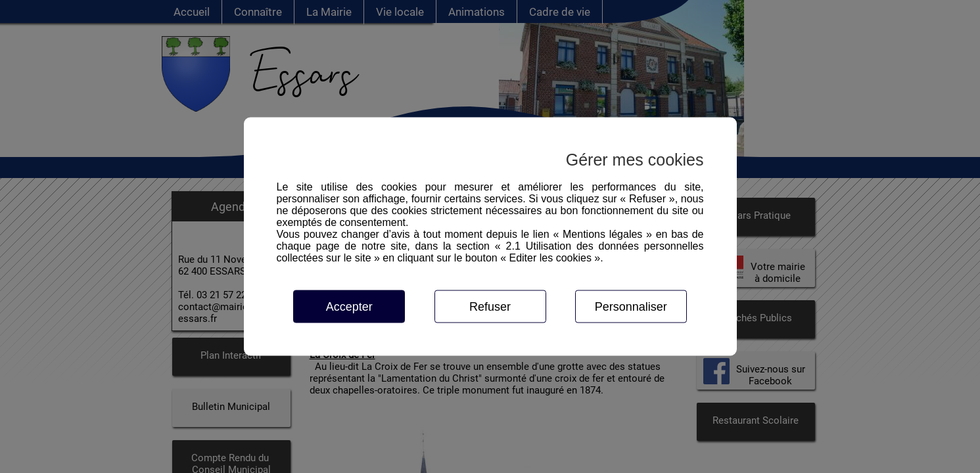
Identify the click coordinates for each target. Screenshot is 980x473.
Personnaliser (631, 307)
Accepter (349, 307)
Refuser (490, 307)
